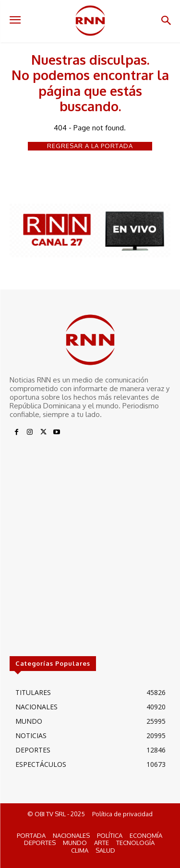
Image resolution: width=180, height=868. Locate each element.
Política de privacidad (122, 814)
